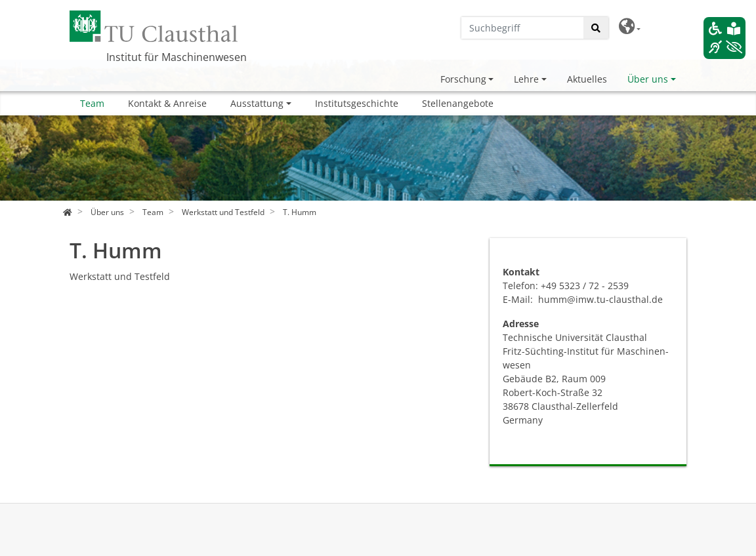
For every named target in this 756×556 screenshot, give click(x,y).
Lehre (526, 79)
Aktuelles (587, 79)
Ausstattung (257, 103)
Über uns (648, 79)
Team (92, 103)
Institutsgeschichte (357, 103)
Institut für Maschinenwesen (177, 57)
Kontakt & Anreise (167, 103)
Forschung (463, 79)
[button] (630, 27)
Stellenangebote (458, 103)
